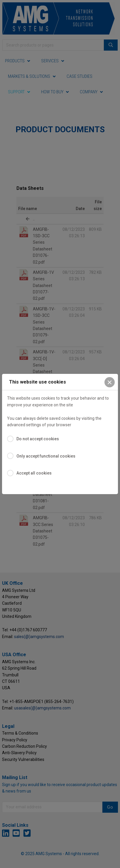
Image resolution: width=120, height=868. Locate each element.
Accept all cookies (34, 473)
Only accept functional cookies (46, 456)
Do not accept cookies (38, 439)
